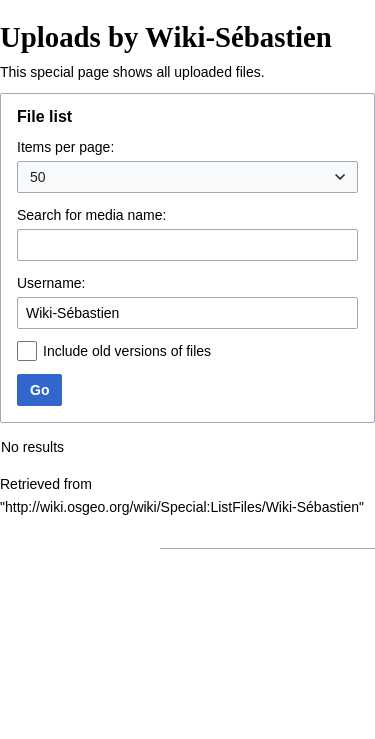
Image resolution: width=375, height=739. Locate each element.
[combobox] (187, 177)
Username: (51, 283)
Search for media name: (91, 215)
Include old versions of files (127, 351)
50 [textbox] (38, 177)
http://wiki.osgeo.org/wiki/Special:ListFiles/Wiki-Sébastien (182, 507)
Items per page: (65, 147)
